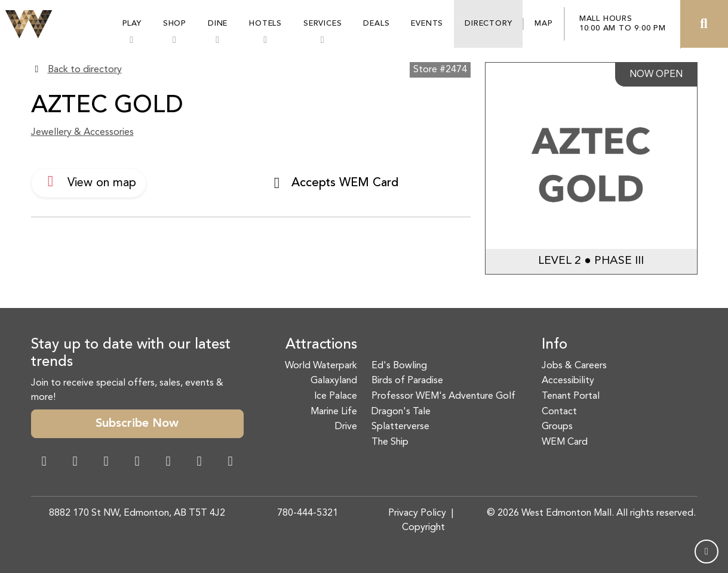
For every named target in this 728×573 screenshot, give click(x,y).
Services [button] (322, 24)
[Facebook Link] (44, 463)
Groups (557, 427)
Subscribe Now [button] (137, 424)
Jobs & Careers (574, 366)
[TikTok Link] (199, 463)
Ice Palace (336, 396)
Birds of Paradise (407, 381)
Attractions (321, 345)
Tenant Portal (571, 396)
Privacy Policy (417, 513)
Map (543, 24)
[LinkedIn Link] (231, 463)
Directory (488, 24)
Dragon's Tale (401, 412)
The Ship (390, 442)
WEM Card (565, 442)
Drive (346, 427)
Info (555, 345)
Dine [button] (218, 24)
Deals (376, 24)
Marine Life (334, 412)
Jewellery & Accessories (82, 133)
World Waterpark (321, 366)
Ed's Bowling (399, 366)
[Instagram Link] (75, 463)
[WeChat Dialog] (168, 463)
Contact (559, 412)
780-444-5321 (308, 513)
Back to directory (85, 70)
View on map (89, 181)
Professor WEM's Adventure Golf (443, 396)
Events (427, 24)
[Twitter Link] (137, 463)
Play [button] (132, 24)
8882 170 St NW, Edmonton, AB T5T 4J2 (137, 513)
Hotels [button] (265, 24)
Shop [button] (175, 24)
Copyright (423, 528)
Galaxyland (334, 381)
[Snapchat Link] (106, 463)
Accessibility (568, 381)
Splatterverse (400, 427)
